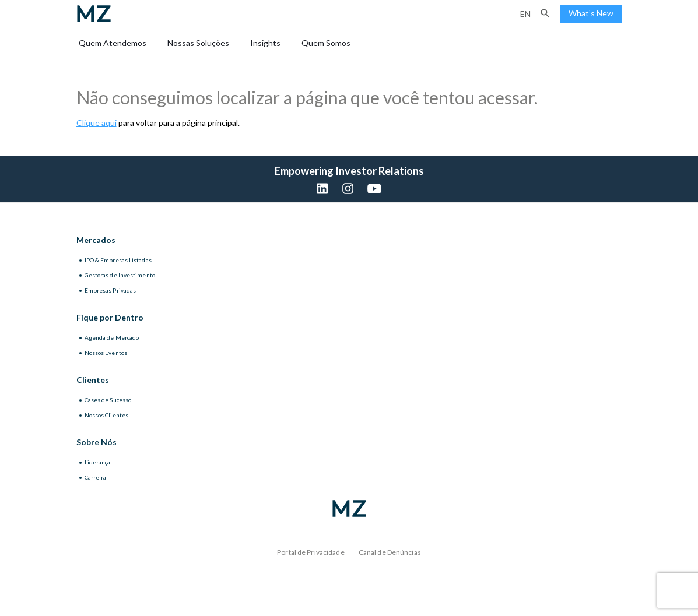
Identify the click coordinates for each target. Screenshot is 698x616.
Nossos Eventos (106, 353)
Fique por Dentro (110, 317)
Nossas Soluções (198, 43)
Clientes (93, 380)
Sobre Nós (97, 442)
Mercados (96, 240)
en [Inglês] (525, 14)
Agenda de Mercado (112, 337)
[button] (545, 13)
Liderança (98, 462)
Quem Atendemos (113, 43)
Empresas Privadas (111, 290)
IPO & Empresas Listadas (118, 260)
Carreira (96, 477)
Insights (265, 43)
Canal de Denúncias (390, 552)
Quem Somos (326, 43)
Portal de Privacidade (311, 552)
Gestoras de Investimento (120, 275)
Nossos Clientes (107, 415)
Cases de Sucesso (108, 400)
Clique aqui (97, 123)
